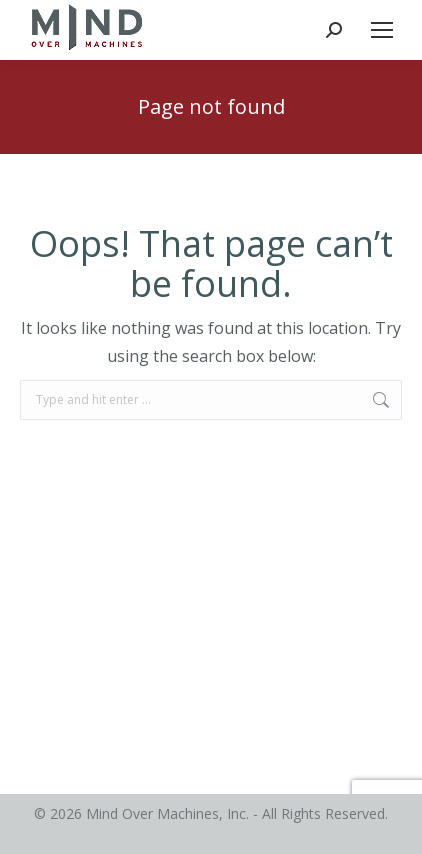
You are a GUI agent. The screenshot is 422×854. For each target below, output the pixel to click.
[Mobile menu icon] (382, 30)
